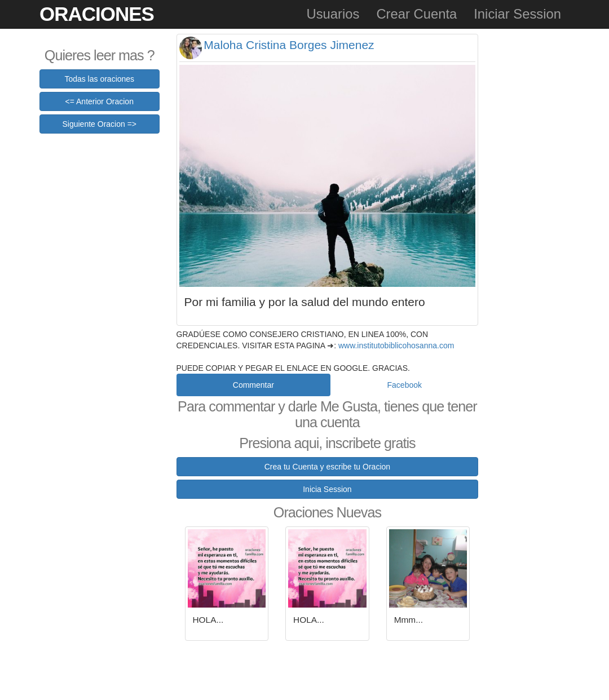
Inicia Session (327, 489)
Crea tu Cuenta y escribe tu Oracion (327, 467)
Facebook (405, 385)
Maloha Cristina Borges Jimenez (289, 45)
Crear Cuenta (416, 14)
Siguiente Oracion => (99, 124)
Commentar (253, 385)
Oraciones (97, 14)
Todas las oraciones (99, 79)
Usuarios (333, 14)
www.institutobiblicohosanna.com (396, 345)
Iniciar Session (517, 14)
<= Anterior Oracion (100, 101)
